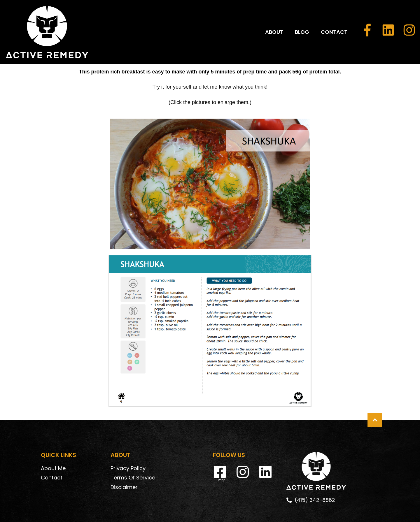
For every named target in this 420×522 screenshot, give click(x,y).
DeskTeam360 (260, 512)
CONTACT (334, 19)
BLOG (302, 19)
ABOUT (274, 19)
